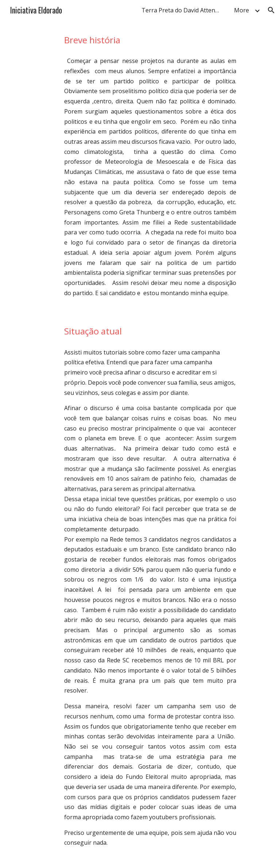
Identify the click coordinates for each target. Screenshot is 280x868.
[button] (271, 10)
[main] (150, 40)
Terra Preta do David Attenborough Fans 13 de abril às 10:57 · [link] (183, 10)
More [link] (242, 10)
